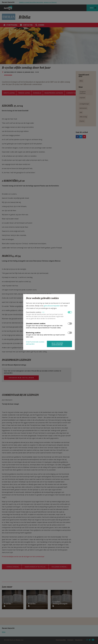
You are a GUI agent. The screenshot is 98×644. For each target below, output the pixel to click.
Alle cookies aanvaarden (57, 344)
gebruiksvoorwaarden (52, 306)
